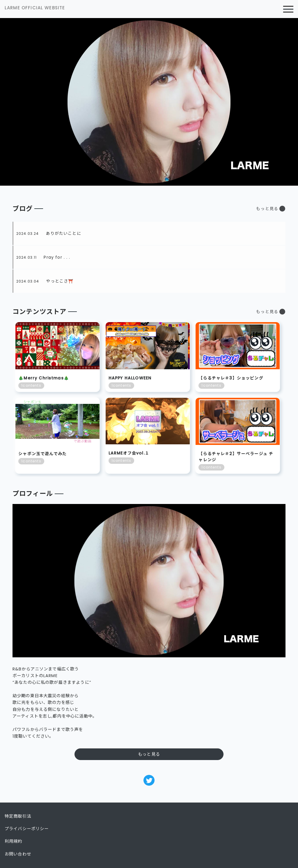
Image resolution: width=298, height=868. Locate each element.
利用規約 (14, 841)
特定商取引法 (18, 816)
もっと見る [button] (267, 209)
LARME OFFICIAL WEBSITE (35, 8)
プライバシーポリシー (27, 829)
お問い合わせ (18, 854)
